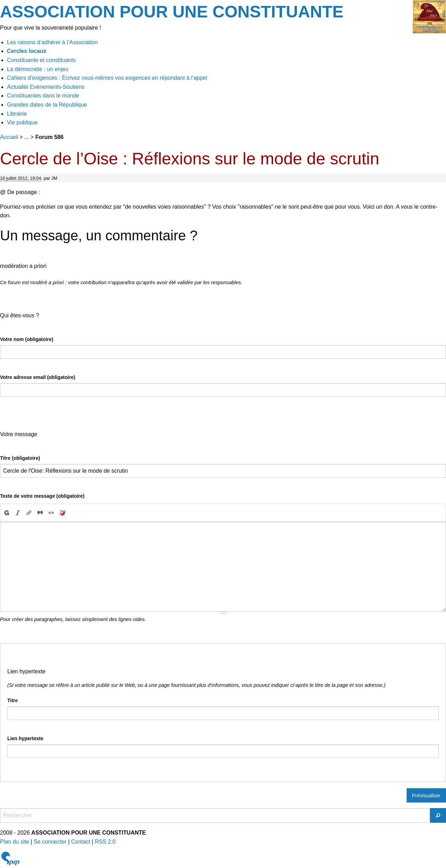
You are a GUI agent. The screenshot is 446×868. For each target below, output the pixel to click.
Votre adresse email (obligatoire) (38, 377)
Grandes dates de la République (47, 105)
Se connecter (50, 842)
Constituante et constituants (41, 60)
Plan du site (15, 842)
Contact (81, 842)
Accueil (9, 137)
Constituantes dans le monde (43, 96)
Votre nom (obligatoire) (27, 339)
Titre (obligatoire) (20, 458)
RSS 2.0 (105, 842)
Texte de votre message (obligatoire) (42, 496)
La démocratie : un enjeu (38, 69)
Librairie (17, 114)
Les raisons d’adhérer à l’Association (52, 42)
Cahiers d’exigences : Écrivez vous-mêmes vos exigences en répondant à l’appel (107, 78)
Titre (13, 700)
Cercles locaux (27, 51)
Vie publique (22, 122)
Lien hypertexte (25, 738)
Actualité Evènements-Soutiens (46, 87)
